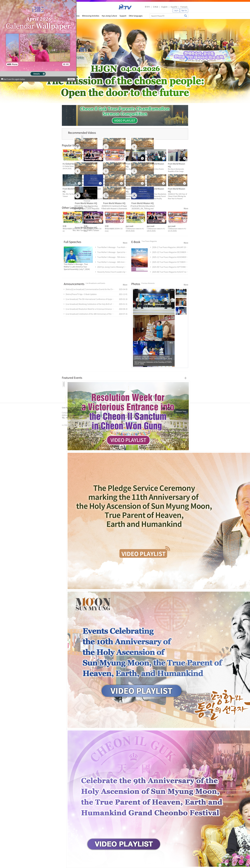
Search (186, 16)
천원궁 (71, 421)
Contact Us (105, 407)
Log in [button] (176, 10)
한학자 (63, 421)
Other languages (136, 16)
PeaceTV (125, 7)
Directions (95, 407)
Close (71, 79)
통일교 (66, 421)
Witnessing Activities (91, 16)
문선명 (65, 421)
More (186, 208)
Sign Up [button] (184, 10)
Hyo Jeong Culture (109, 16)
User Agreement (69, 407)
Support (123, 16)
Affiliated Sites (181, 411)
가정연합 (69, 421)
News (77, 16)
